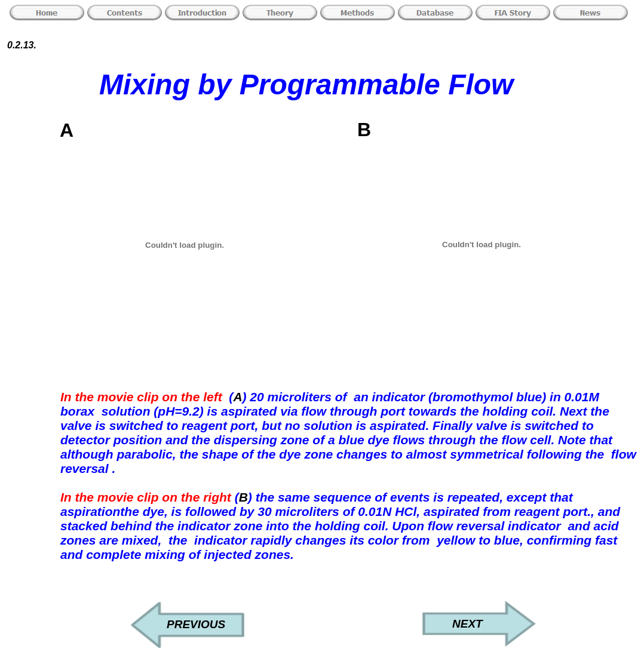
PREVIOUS (196, 624)
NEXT (467, 624)
